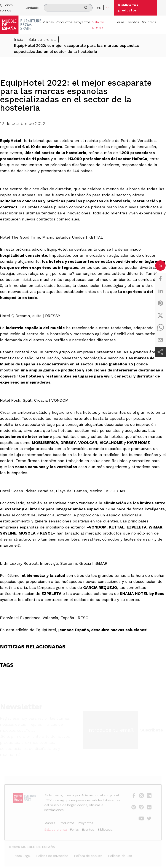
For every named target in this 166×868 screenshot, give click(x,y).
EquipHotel (11, 141)
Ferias (120, 22)
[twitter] (160, 315)
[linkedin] (160, 291)
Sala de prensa (98, 25)
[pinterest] (160, 303)
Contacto (32, 8)
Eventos (133, 22)
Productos (64, 22)
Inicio (18, 39)
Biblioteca (149, 22)
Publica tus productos (128, 8)
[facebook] (160, 278)
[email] (160, 340)
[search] (68, 8)
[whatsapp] (160, 328)
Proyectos (82, 22)
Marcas (48, 22)
